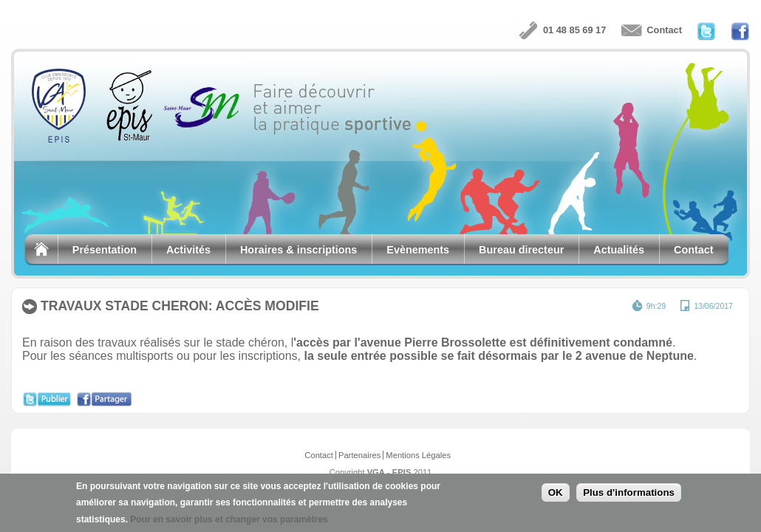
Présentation (105, 250)
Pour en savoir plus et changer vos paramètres (229, 521)
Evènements (418, 250)
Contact (664, 30)
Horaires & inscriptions (298, 250)
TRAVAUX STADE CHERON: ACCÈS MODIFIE (180, 306)
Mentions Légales (418, 455)
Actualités (619, 250)
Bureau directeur (521, 250)
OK (556, 495)
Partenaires (359, 455)
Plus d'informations (629, 495)
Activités (188, 250)
